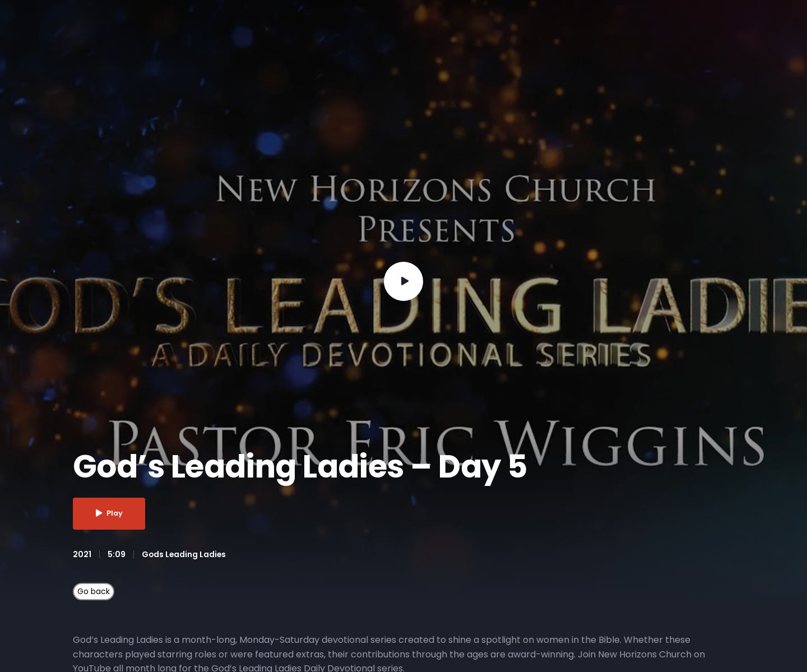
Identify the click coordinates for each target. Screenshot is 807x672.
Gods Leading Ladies (185, 554)
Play (110, 514)
